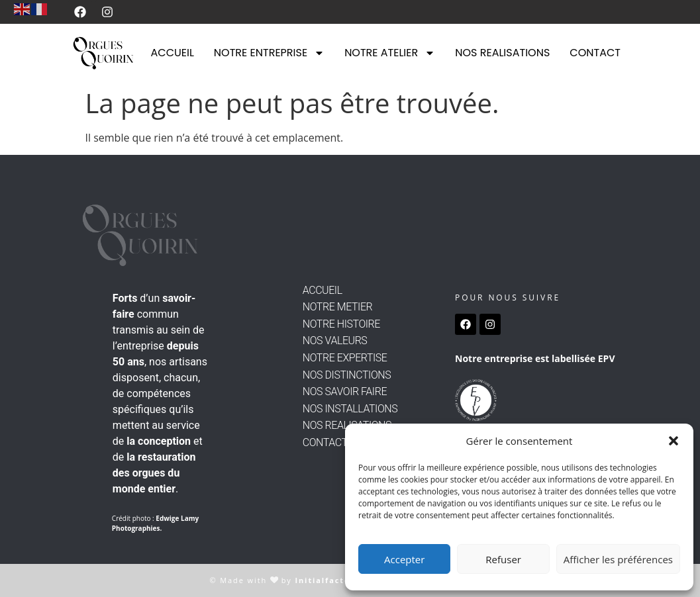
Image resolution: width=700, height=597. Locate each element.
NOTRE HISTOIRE (341, 324)
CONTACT (595, 53)
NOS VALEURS (335, 341)
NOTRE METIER (337, 307)
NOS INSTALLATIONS (350, 409)
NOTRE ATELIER (390, 53)
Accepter (404, 559)
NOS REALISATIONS (502, 53)
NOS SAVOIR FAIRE (345, 391)
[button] (674, 441)
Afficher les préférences (618, 559)
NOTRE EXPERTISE (345, 358)
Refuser (503, 559)
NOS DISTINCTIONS (347, 375)
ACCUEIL (173, 53)
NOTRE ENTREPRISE (269, 53)
